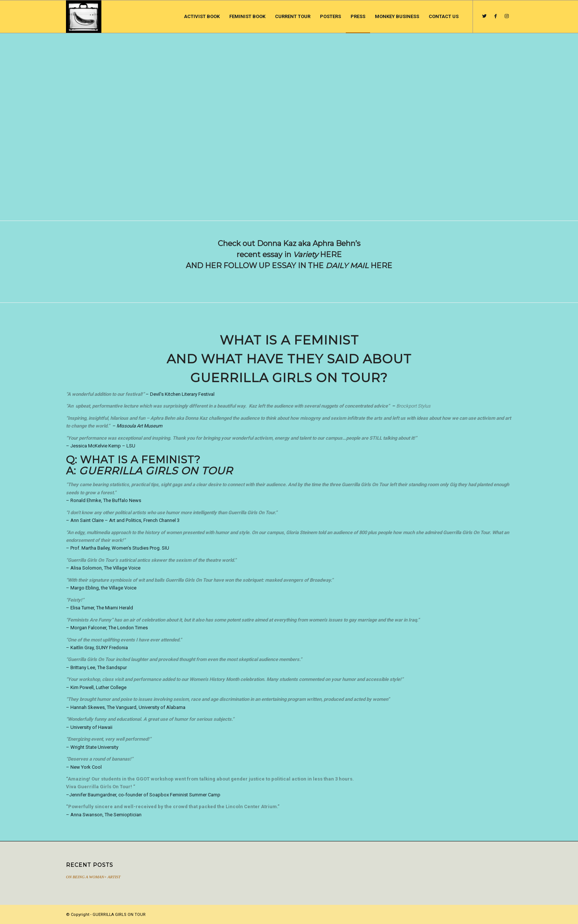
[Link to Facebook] (495, 16)
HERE (331, 255)
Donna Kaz (196, 418)
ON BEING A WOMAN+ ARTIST (93, 877)
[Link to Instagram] (506, 16)
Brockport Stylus (413, 406)
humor (349, 679)
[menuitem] (202, 17)
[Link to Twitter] (484, 16)
